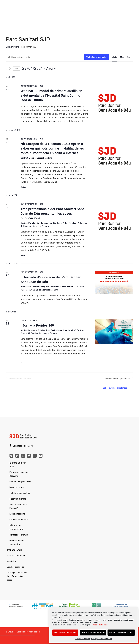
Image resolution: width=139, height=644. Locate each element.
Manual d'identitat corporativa (17, 542)
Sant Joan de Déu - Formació (18, 506)
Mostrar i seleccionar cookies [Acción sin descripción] (121, 632)
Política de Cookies (100, 625)
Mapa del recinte (17, 487)
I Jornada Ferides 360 (37, 325)
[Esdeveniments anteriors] (6, 69)
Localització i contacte (21, 446)
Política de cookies (83, 639)
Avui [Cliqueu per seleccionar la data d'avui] (16, 69)
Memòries (11, 561)
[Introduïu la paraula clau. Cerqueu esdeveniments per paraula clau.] (45, 57)
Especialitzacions (17, 514)
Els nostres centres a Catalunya (19, 474)
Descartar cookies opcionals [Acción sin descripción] (93, 632)
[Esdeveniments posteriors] (10, 69)
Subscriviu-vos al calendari (115, 388)
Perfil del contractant (16, 556)
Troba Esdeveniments (96, 57)
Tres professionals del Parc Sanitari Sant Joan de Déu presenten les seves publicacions (52, 214)
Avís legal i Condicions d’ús (101, 639)
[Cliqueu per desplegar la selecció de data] (39, 69)
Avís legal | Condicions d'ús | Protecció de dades (17, 576)
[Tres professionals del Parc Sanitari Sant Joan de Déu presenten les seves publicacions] (114, 222)
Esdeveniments (12, 47)
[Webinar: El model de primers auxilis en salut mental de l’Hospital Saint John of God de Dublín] (114, 104)
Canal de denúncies (15, 567)
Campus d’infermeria (19, 520)
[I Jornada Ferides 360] (114, 332)
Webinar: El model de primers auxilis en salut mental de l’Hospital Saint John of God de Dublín (51, 95)
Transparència (15, 550)
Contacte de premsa (19, 535)
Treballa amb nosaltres (20, 493)
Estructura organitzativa (20, 482)
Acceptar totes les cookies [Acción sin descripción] (65, 632)
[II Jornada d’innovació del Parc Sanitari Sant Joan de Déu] (114, 282)
